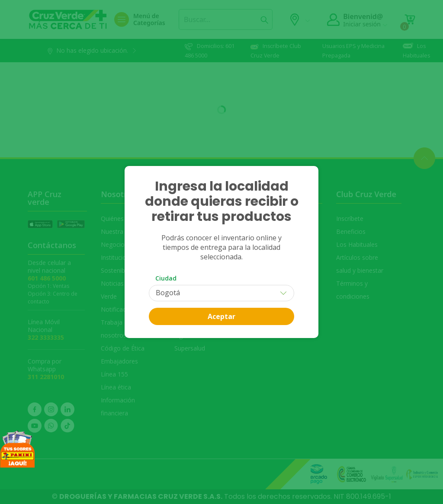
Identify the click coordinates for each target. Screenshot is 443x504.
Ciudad (166, 278)
